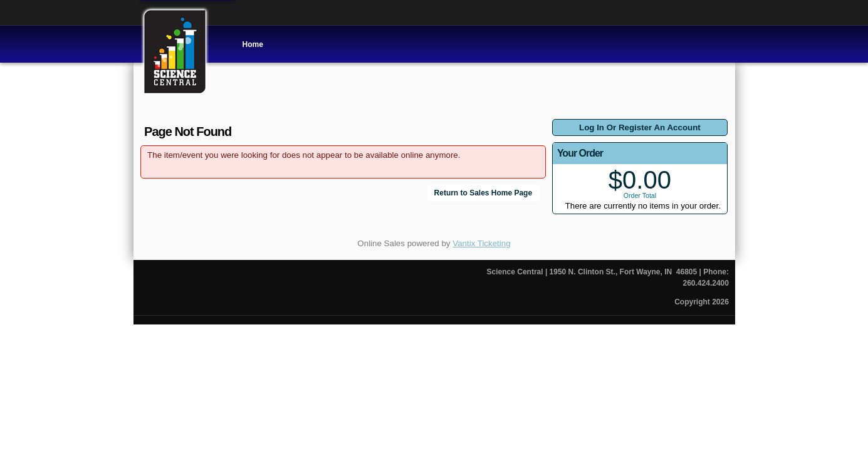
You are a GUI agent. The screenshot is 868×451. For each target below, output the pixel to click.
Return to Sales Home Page (484, 193)
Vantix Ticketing (481, 243)
